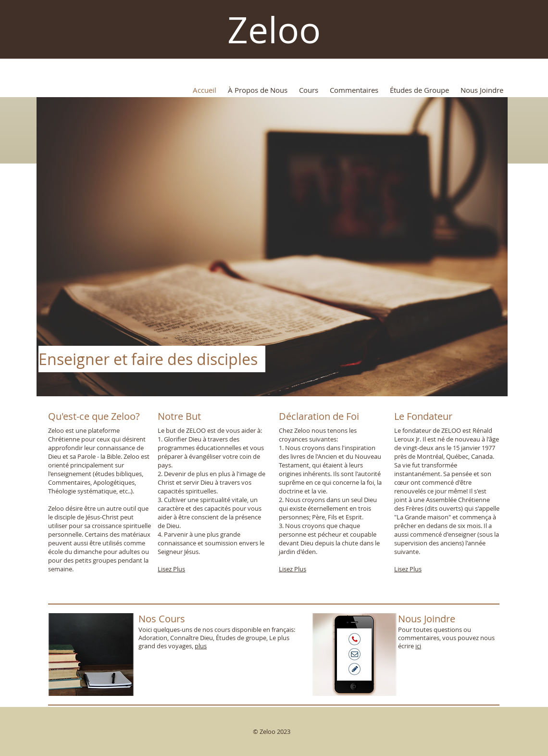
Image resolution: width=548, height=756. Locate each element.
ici (418, 646)
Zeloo (274, 30)
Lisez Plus (171, 569)
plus (201, 646)
